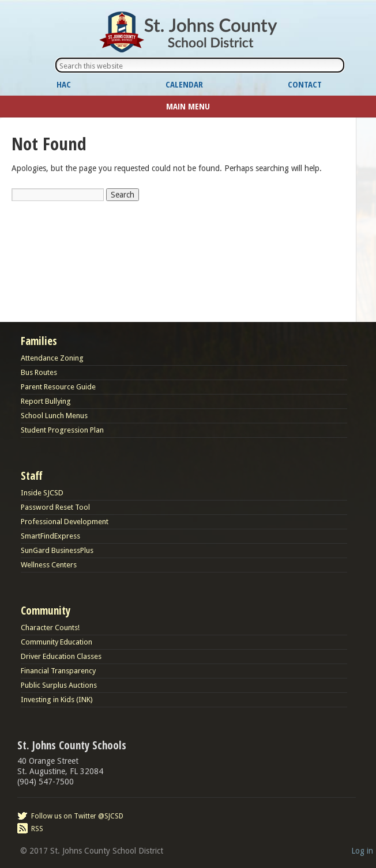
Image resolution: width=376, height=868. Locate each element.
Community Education (57, 642)
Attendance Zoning (52, 358)
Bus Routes (39, 372)
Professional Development (65, 522)
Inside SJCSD (42, 493)
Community (46, 611)
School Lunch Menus (54, 416)
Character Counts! (50, 628)
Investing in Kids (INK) (57, 700)
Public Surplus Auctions (59, 685)
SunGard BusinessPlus (57, 550)
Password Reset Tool (55, 507)
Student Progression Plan (62, 430)
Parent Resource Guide (58, 387)
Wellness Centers (49, 565)
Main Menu (188, 106)
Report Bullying (46, 401)
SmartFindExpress (50, 536)
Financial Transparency (58, 671)
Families (39, 341)
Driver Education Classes (61, 656)
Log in (362, 851)
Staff (32, 476)
